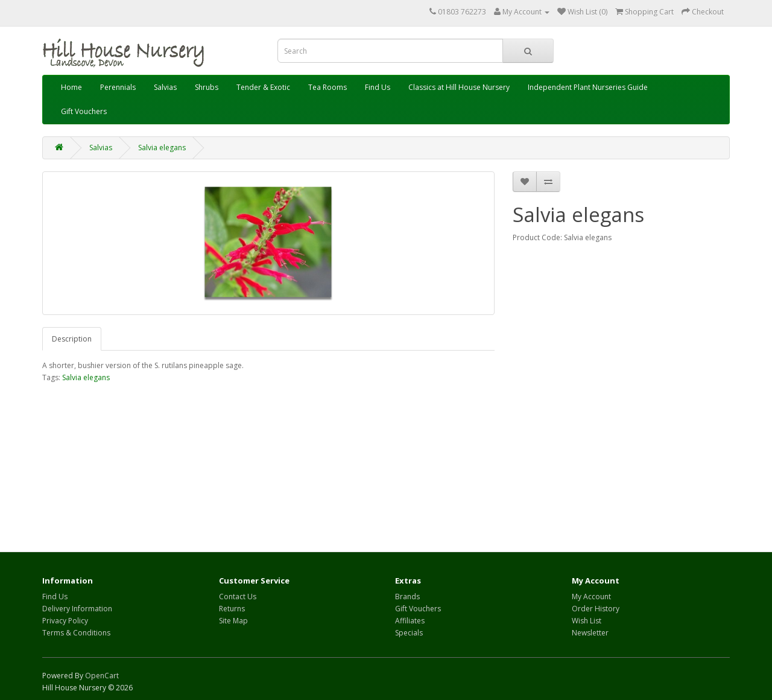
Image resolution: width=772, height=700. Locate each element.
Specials (409, 633)
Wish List (587, 621)
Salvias (165, 87)
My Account (591, 597)
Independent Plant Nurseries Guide (588, 87)
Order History (596, 609)
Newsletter (590, 633)
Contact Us (238, 597)
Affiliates (410, 621)
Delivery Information (77, 609)
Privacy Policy (65, 621)
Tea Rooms (327, 87)
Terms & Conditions (76, 633)
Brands (407, 597)
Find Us (378, 87)
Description (72, 339)
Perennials (118, 87)
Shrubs (207, 87)
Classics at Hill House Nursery (459, 87)
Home (71, 87)
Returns (232, 609)
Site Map (233, 621)
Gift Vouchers (84, 111)
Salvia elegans (162, 148)
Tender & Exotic (263, 87)
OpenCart (102, 676)
